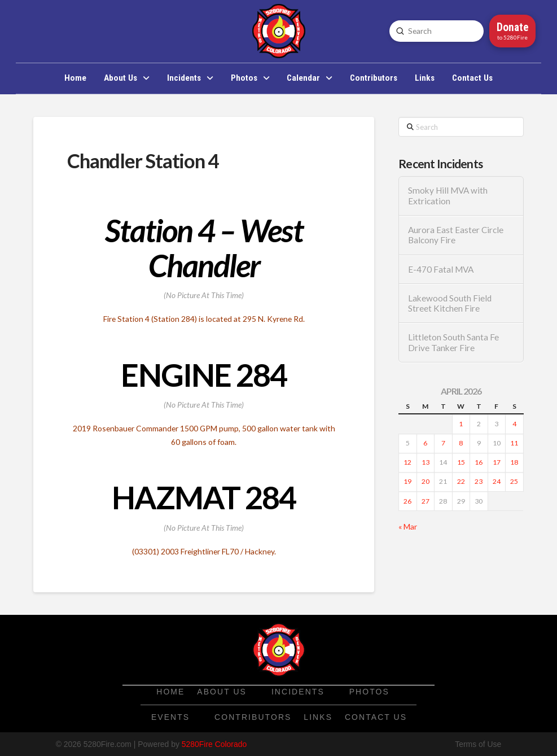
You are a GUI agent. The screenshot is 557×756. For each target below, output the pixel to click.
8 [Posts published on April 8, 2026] (461, 443)
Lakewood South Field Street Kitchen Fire (450, 303)
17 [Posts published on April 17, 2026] (497, 462)
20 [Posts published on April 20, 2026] (426, 481)
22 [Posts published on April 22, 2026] (461, 481)
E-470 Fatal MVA (441, 269)
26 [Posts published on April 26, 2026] (407, 501)
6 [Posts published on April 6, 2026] (425, 443)
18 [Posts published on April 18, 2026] (514, 462)
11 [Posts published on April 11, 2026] (514, 443)
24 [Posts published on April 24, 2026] (497, 481)
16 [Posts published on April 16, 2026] (479, 462)
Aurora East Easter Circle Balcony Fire (456, 235)
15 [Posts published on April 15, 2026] (461, 462)
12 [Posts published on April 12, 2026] (407, 462)
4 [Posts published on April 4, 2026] (514, 424)
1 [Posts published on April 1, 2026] (461, 424)
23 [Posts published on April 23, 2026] (479, 481)
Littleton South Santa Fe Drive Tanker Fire (453, 342)
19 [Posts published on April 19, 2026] (407, 481)
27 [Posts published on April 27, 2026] (426, 501)
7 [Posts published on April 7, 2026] (443, 443)
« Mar (408, 526)
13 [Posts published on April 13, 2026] (426, 462)
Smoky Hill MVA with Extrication (448, 195)
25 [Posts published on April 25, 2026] (514, 481)
